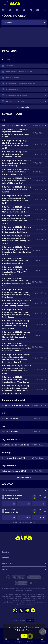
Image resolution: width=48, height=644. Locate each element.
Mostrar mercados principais (24, 522)
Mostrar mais (24, 107)
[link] (15, 4)
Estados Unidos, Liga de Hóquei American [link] (20, 83)
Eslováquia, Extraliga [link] (13, 78)
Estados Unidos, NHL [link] (13, 89)
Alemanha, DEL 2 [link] (12, 66)
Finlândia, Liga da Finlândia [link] (15, 101)
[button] (24, 66)
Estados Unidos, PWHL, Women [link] (17, 95)
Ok (24, 636)
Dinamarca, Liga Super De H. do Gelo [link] (19, 72)
